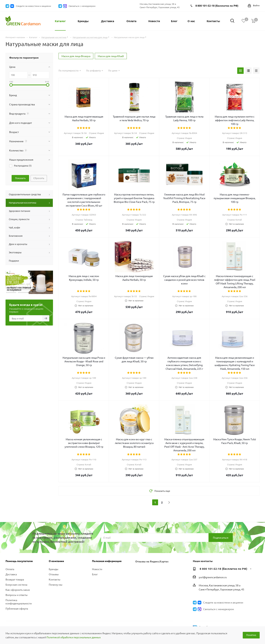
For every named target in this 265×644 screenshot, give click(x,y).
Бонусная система (16, 584)
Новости (97, 569)
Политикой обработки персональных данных (74, 637)
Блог (95, 574)
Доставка (11, 574)
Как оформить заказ (18, 590)
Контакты (55, 579)
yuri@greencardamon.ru (213, 577)
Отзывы (54, 574)
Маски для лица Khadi (111, 56)
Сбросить (39, 178)
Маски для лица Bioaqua (76, 56)
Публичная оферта (17, 608)
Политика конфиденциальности (19, 602)
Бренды (54, 569)
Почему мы (56, 584)
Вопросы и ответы (17, 595)
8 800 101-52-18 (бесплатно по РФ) (217, 6)
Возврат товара (15, 579)
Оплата (10, 569)
